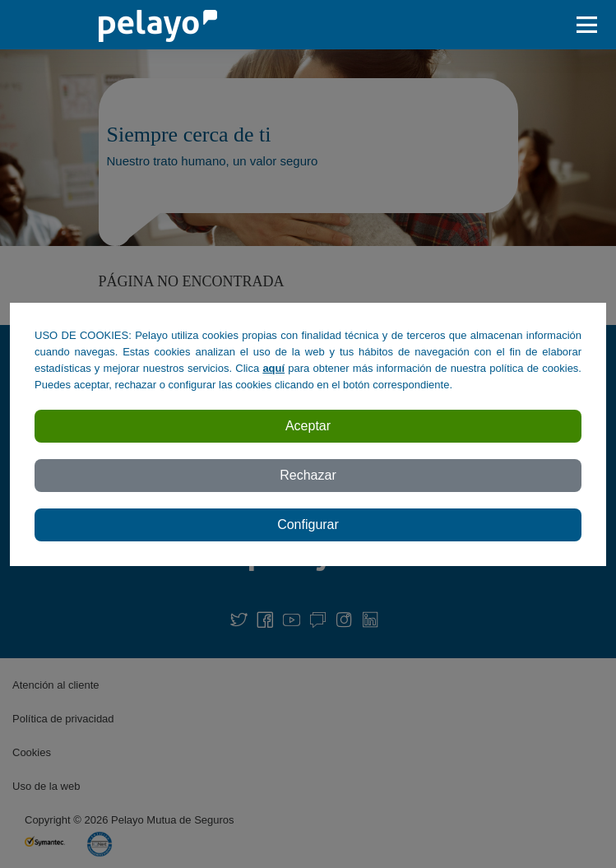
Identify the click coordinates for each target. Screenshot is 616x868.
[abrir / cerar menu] (591, 25)
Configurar (308, 525)
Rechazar (308, 475)
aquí (273, 368)
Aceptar (308, 426)
